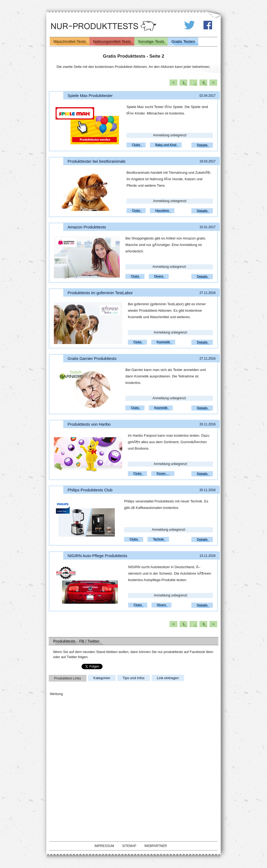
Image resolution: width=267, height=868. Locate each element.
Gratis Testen (183, 41)
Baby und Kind (166, 145)
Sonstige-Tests (151, 41)
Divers (159, 276)
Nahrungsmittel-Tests (112, 41)
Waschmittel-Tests (70, 41)
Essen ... (163, 474)
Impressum (104, 846)
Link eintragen (168, 678)
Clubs (136, 145)
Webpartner (156, 846)
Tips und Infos (134, 678)
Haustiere (162, 211)
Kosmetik (163, 342)
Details (202, 145)
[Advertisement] (90, 731)
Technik (158, 539)
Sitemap (129, 846)
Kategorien (102, 678)
